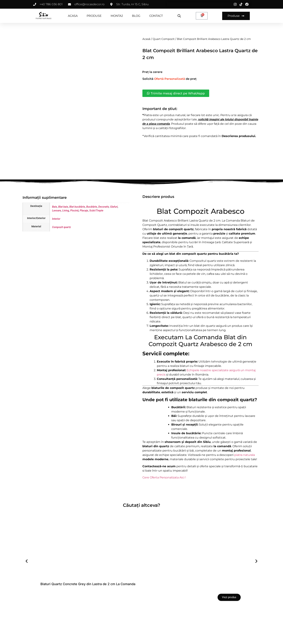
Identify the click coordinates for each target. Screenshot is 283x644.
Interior (56, 238)
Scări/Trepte (96, 229)
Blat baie (63, 226)
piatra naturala (245, 474)
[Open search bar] (179, 16)
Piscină (74, 229)
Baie (55, 226)
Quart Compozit (164, 39)
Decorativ (104, 226)
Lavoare (56, 229)
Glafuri (114, 226)
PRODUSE (94, 16)
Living (66, 229)
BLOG (136, 16)
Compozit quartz (61, 246)
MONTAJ (117, 16)
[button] (27, 580)
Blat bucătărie (77, 226)
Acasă (146, 39)
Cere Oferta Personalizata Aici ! (164, 496)
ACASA (73, 16)
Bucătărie (92, 226)
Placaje (84, 229)
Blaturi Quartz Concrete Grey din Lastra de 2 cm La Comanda (88, 603)
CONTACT (156, 16)
